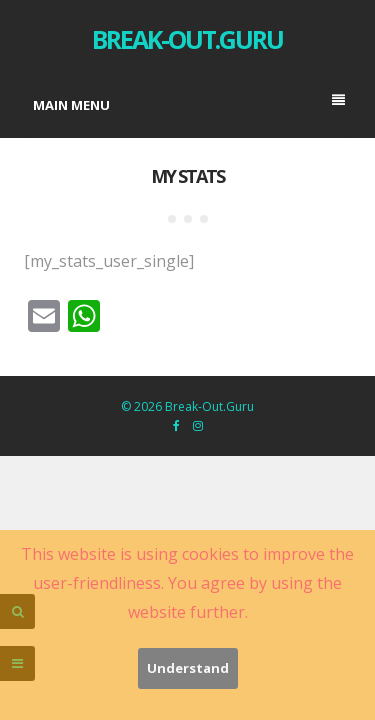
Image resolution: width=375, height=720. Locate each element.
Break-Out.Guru (187, 39)
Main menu (189, 104)
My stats (187, 176)
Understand (188, 668)
